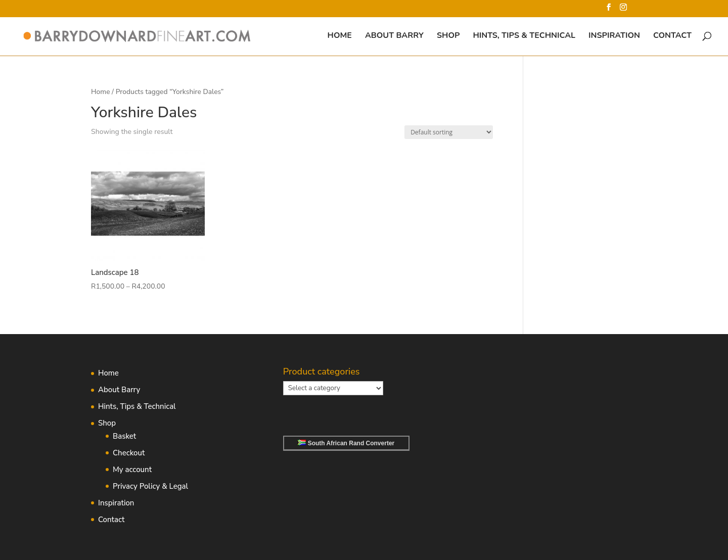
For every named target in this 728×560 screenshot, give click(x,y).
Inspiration (614, 36)
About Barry (394, 36)
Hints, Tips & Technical (524, 36)
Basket (124, 436)
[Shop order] (449, 132)
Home (340, 36)
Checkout (129, 453)
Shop (448, 36)
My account (132, 470)
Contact (672, 36)
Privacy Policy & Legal (150, 486)
